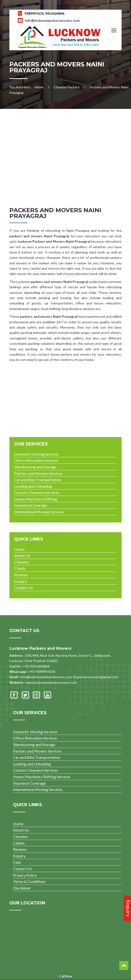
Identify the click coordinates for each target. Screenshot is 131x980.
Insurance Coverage (31, 505)
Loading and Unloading (33, 486)
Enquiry (21, 581)
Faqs (17, 862)
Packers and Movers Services (38, 473)
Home (39, 87)
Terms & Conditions (29, 881)
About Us (22, 555)
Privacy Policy (25, 875)
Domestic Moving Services (36, 454)
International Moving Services (39, 512)
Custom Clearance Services (37, 492)
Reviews (21, 575)
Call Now (66, 976)
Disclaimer (22, 888)
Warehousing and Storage (35, 467)
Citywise (21, 562)
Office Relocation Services (36, 460)
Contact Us (24, 588)
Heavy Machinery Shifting (36, 499)
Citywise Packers (67, 87)
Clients (20, 568)
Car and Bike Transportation (38, 480)
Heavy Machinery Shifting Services (42, 777)
